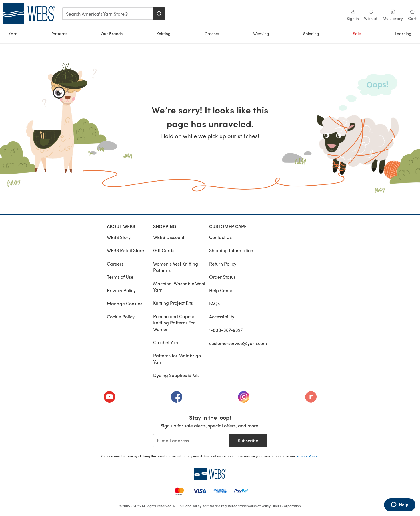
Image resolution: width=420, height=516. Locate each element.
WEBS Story (119, 237)
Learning (403, 34)
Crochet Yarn (166, 342)
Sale (357, 34)
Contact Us (220, 237)
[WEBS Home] (210, 474)
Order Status (222, 277)
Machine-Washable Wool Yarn (179, 287)
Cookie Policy (121, 317)
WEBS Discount (169, 237)
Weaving (261, 34)
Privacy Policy (121, 290)
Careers (115, 264)
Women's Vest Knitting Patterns (176, 267)
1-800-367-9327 (226, 330)
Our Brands (112, 34)
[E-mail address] (191, 441)
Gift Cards (164, 250)
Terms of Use (120, 277)
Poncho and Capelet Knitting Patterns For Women (174, 323)
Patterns (59, 34)
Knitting (164, 34)
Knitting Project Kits (173, 303)
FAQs (214, 303)
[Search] (159, 14)
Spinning (311, 34)
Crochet (212, 34)
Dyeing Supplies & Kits (176, 375)
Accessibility (222, 317)
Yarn (13, 34)
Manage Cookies (125, 303)
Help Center (222, 290)
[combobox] (108, 14)
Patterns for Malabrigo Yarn (177, 359)
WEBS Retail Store (125, 250)
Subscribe (248, 440)
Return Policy (223, 264)
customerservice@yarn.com (238, 343)
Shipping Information (231, 250)
